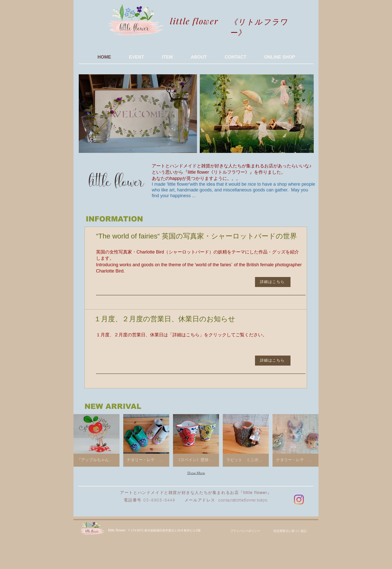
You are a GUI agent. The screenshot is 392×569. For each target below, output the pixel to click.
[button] (96, 440)
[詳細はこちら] (273, 282)
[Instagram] (299, 500)
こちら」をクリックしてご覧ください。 (226, 335)
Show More (196, 473)
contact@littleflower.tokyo (243, 500)
